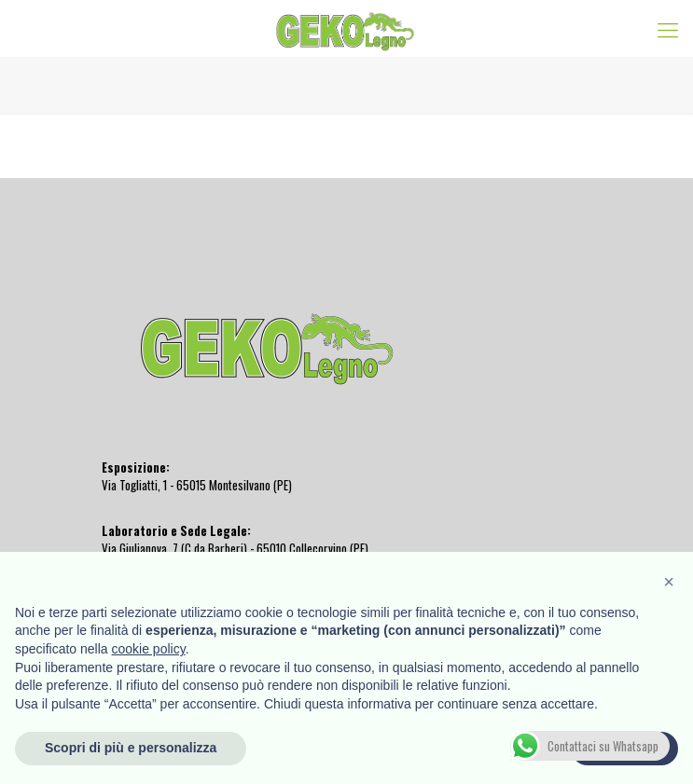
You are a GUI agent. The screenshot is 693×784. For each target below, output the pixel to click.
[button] (669, 582)
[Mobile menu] (668, 28)
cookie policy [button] (149, 649)
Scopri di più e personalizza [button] (131, 748)
